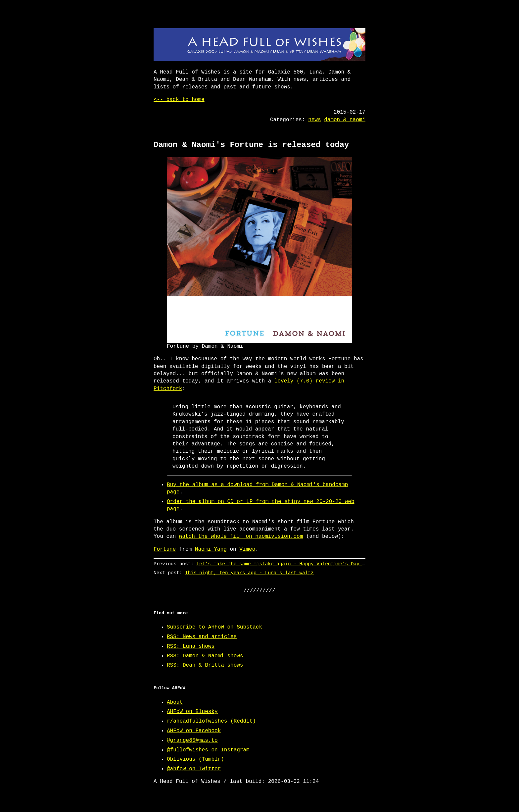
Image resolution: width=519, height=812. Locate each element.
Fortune (165, 549)
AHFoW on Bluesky (192, 712)
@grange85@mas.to (192, 740)
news (314, 120)
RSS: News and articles (202, 637)
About (175, 702)
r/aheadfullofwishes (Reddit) (211, 721)
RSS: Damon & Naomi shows (205, 656)
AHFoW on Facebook (194, 731)
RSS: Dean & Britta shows (205, 665)
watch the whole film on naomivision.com (241, 536)
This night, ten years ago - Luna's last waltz (249, 573)
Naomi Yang (211, 549)
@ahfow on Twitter (194, 769)
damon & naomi (345, 120)
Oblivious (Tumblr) (195, 759)
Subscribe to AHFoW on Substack (214, 627)
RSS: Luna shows (191, 646)
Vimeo (247, 549)
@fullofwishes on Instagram (208, 750)
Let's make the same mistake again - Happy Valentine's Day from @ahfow (295, 564)
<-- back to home (179, 100)
